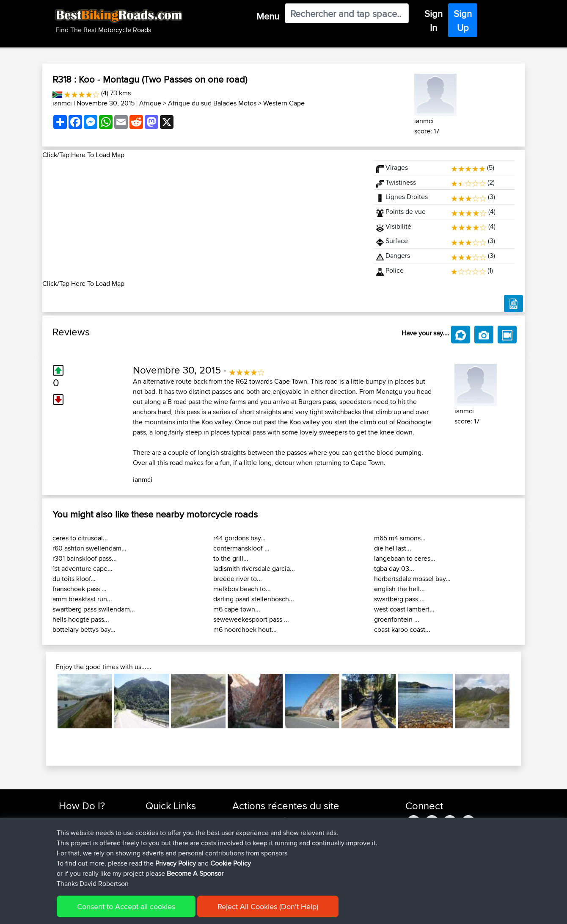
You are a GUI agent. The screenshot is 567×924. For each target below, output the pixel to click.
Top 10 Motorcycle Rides (179, 820)
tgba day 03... (394, 569)
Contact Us (161, 861)
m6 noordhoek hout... (245, 629)
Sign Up (463, 21)
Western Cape (284, 103)
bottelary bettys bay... (84, 629)
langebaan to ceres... (405, 558)
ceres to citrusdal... (80, 538)
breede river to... (238, 579)
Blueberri (245, 871)
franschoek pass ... (80, 589)
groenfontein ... (397, 619)
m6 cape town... (237, 609)
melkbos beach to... (242, 589)
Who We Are (163, 851)
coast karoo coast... (402, 629)
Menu (268, 16)
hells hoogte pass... (81, 619)
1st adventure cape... (83, 569)
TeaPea (243, 851)
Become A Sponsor (86, 861)
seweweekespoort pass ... (251, 619)
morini (242, 830)
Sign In (434, 21)
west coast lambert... (404, 609)
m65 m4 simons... (400, 538)
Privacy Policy (172, 912)
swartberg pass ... (399, 599)
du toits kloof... (74, 579)
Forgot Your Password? (91, 851)
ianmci (62, 103)
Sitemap (138, 912)
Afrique (150, 103)
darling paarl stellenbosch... (254, 599)
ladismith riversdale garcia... (254, 569)
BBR (293, 820)
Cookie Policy (214, 912)
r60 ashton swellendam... (89, 548)
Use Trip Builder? (82, 830)
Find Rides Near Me (86, 820)
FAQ (65, 871)
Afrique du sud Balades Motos (212, 103)
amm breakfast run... (82, 599)
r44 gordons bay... (239, 538)
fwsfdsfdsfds (250, 840)
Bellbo (242, 861)
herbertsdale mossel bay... (412, 579)
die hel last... (393, 548)
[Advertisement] (203, 219)
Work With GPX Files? (88, 840)
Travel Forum (164, 830)
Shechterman (251, 820)
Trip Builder (161, 840)
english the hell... (399, 589)
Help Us (157, 871)
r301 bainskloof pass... (85, 558)
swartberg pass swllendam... (94, 609)
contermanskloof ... (241, 548)
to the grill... (231, 558)
